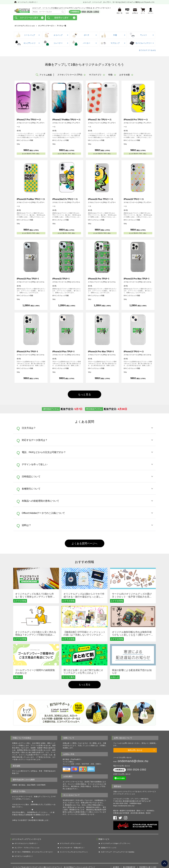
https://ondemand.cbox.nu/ (124, 791)
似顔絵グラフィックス (109, 829)
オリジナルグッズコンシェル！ (71, 825)
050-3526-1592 (90, 12)
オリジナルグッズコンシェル (25, 26)
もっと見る (84, 394)
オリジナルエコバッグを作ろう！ (26, 825)
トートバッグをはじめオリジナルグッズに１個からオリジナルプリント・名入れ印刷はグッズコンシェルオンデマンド (54, 849)
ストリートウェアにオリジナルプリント (74, 833)
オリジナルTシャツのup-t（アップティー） (116, 825)
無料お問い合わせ (135, 737)
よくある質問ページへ (84, 543)
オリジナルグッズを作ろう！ (28, 2)
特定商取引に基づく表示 (148, 849)
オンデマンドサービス (46, 26)
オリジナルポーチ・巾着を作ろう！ (72, 829)
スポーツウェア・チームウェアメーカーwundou (118, 833)
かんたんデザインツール (21, 783)
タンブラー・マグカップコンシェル (27, 829)
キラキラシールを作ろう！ (24, 838)
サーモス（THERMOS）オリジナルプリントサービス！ (34, 833)
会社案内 (116, 849)
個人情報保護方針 (129, 849)
